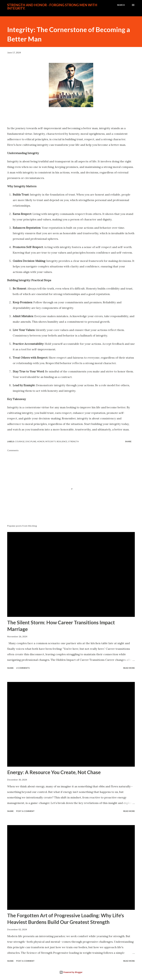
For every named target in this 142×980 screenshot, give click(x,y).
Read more (129, 668)
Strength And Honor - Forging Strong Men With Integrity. (52, 7)
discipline (31, 441)
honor (41, 441)
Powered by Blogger (71, 972)
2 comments (23, 668)
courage (20, 441)
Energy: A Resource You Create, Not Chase (54, 772)
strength (73, 441)
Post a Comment (25, 811)
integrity (50, 441)
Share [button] (128, 441)
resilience (62, 441)
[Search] (121, 5)
